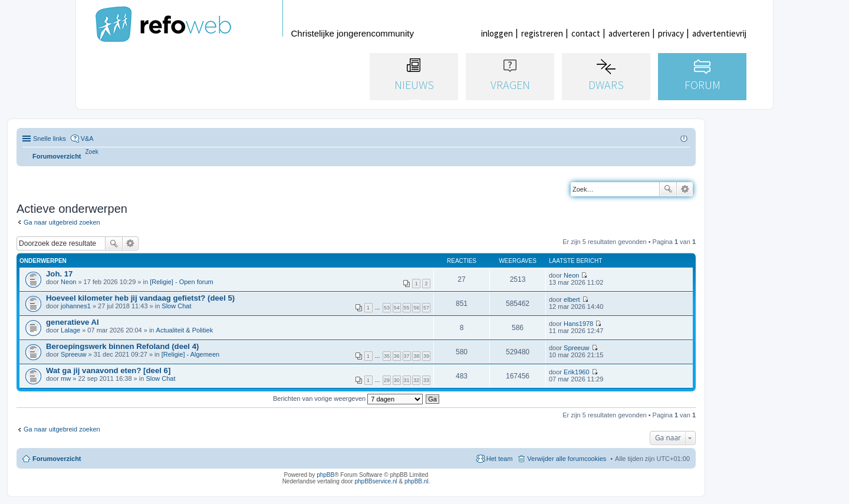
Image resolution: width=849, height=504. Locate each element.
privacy (671, 33)
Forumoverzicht (57, 459)
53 (387, 308)
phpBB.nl (417, 481)
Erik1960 (576, 372)
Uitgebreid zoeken (685, 189)
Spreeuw (73, 354)
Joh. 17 (59, 274)
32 (416, 380)
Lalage (70, 330)
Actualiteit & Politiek (185, 330)
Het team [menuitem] (500, 459)
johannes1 (76, 306)
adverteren (629, 33)
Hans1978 (578, 324)
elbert (572, 299)
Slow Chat (176, 306)
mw (66, 378)
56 (416, 308)
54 (397, 308)
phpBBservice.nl (376, 481)
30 (397, 380)
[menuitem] (92, 152)
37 (407, 356)
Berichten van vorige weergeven (348, 398)
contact (586, 33)
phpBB (325, 475)
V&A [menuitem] (87, 139)
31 (407, 380)
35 (387, 356)
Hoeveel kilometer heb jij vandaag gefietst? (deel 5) (140, 298)
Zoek (668, 189)
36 (397, 356)
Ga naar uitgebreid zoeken (62, 222)
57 (426, 308)
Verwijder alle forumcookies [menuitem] (567, 459)
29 (387, 380)
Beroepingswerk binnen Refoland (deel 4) (122, 346)
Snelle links (50, 139)
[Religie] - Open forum (182, 282)
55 (407, 308)
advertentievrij (719, 33)
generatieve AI (73, 322)
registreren (542, 33)
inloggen (497, 33)
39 (426, 356)
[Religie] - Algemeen (190, 354)
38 (416, 356)
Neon (68, 282)
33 (426, 380)
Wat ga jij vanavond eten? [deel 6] (108, 370)
